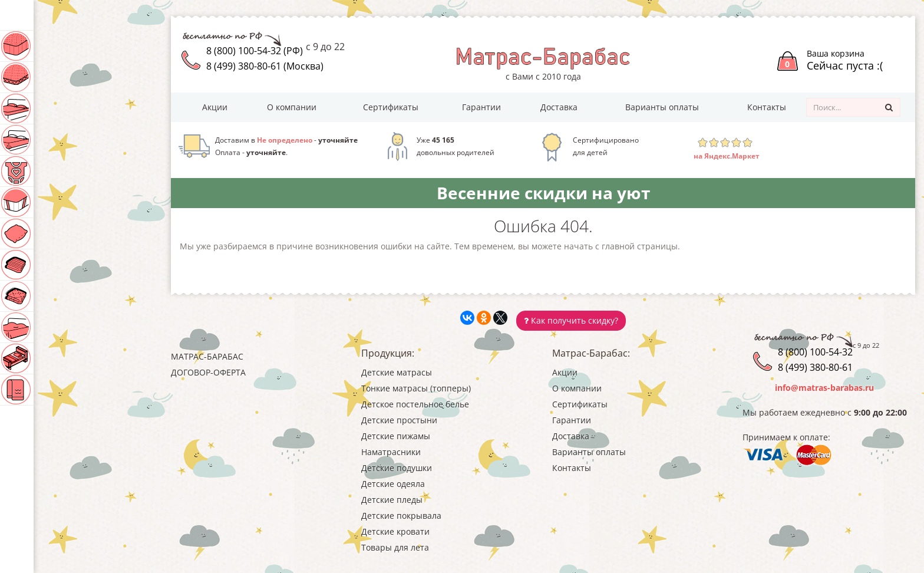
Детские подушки (62, 233)
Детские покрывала (65, 327)
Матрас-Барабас (207, 356)
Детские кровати (61, 358)
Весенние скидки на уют (543, 193)
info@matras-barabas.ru (824, 388)
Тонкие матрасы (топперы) (79, 77)
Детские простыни (63, 140)
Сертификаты (391, 107)
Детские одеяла (57, 265)
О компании (292, 107)
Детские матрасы (62, 46)
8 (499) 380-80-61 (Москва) (265, 66)
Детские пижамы (60, 171)
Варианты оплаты (662, 107)
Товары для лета (56, 390)
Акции (215, 107)
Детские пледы (53, 296)
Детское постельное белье (79, 108)
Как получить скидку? (571, 320)
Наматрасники (55, 202)
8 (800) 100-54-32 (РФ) (255, 51)
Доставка (559, 107)
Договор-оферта (208, 372)
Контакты (767, 107)
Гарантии (481, 107)
